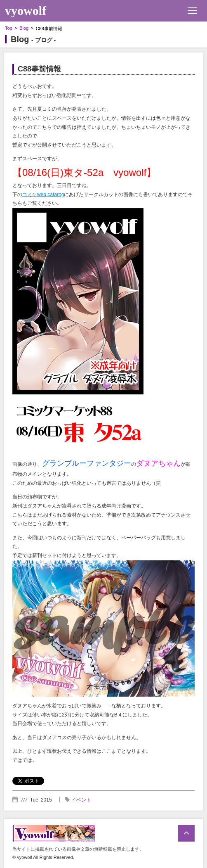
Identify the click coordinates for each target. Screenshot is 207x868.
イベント (81, 800)
